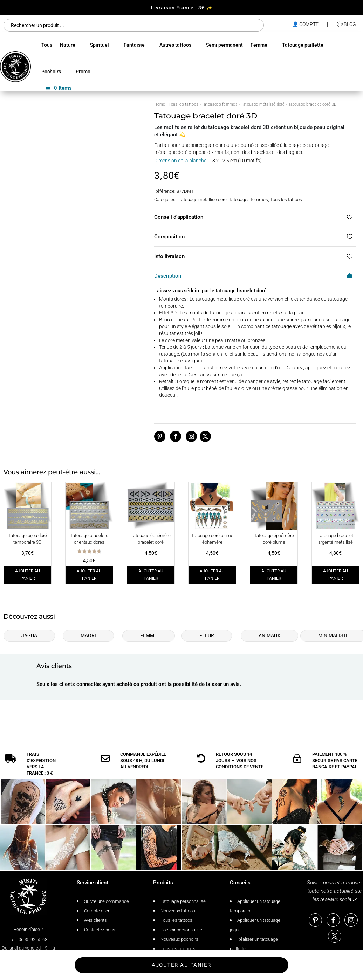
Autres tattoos (175, 45)
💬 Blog (346, 24)
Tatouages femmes (220, 104)
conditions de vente (240, 751)
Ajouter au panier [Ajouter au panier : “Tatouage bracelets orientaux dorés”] (89, 574)
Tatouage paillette (303, 45)
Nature (68, 45)
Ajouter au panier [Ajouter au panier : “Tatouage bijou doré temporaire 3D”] (28, 574)
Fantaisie (134, 45)
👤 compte (305, 24)
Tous (47, 45)
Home (160, 104)
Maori (88, 635)
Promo (83, 72)
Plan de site (175, 966)
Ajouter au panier (181, 714)
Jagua (29, 635)
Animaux (269, 635)
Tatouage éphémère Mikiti (254, 966)
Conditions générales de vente (126, 966)
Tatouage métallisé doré (263, 104)
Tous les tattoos (183, 104)
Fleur (207, 635)
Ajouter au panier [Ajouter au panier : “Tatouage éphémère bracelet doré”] (151, 574)
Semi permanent (224, 45)
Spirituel (100, 45)
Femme (259, 45)
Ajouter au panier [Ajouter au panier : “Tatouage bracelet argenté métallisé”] (335, 574)
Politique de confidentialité (64, 966)
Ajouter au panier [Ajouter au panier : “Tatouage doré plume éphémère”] (212, 574)
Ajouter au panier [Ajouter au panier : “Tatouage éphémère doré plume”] (274, 574)
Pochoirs (51, 72)
